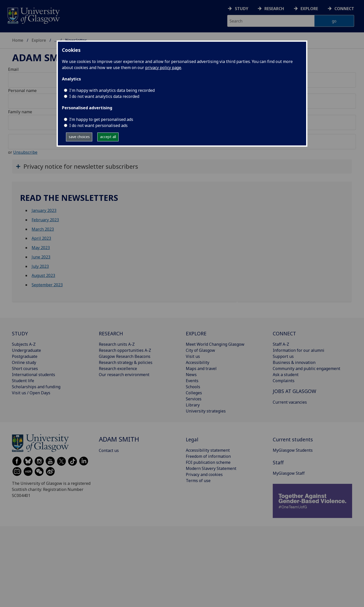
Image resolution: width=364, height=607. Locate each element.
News (191, 375)
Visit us (193, 356)
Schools (193, 387)
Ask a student (286, 375)
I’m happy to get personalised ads (101, 119)
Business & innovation (294, 362)
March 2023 (43, 229)
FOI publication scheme (208, 462)
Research (274, 9)
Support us (283, 356)
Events (192, 381)
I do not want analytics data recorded (104, 96)
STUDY (20, 333)
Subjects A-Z (24, 344)
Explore (309, 9)
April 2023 (41, 238)
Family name (20, 112)
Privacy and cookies (204, 474)
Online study (24, 362)
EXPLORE (196, 333)
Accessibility (198, 362)
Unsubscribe (25, 152)
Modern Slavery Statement (211, 468)
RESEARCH (111, 333)
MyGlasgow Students (293, 450)
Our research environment (124, 375)
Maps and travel (201, 368)
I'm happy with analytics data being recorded (112, 90)
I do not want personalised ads (98, 125)
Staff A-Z (281, 344)
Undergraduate (26, 350)
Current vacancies (290, 402)
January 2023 (44, 210)
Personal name (22, 91)
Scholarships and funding (36, 387)
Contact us (109, 450)
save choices (79, 137)
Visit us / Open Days (31, 393)
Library (193, 405)
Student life (23, 381)
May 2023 (41, 248)
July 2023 (40, 266)
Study (242, 9)
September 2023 (47, 285)
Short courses (25, 368)
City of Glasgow (200, 350)
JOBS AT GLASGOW (294, 391)
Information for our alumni (299, 350)
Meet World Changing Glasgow (215, 344)
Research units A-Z (117, 344)
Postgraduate (25, 356)
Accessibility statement (208, 450)
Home (18, 40)
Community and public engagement (306, 368)
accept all (108, 137)
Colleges (194, 393)
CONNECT (284, 333)
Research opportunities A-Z (125, 350)
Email (13, 69)
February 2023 (45, 220)
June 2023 (41, 257)
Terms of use (198, 481)
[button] (182, 166)
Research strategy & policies (126, 362)
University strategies (206, 411)
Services (194, 399)
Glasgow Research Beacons (125, 356)
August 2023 (43, 275)
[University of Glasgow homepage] (33, 15)
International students (33, 375)
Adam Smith (44, 57)
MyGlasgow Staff (289, 473)
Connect (344, 9)
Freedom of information (208, 456)
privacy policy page (163, 68)
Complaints (284, 381)
